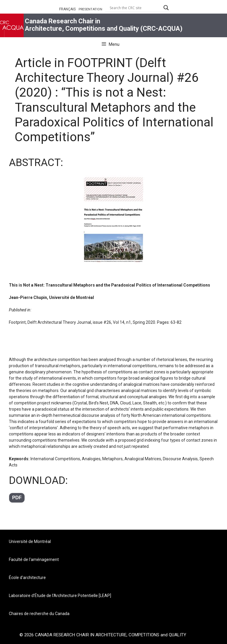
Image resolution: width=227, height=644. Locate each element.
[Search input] (135, 8)
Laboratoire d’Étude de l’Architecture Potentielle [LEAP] (60, 596)
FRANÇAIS (67, 9)
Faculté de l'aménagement (34, 560)
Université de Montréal (30, 541)
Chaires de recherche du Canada (39, 614)
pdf (17, 498)
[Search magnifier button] (166, 8)
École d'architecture (27, 578)
